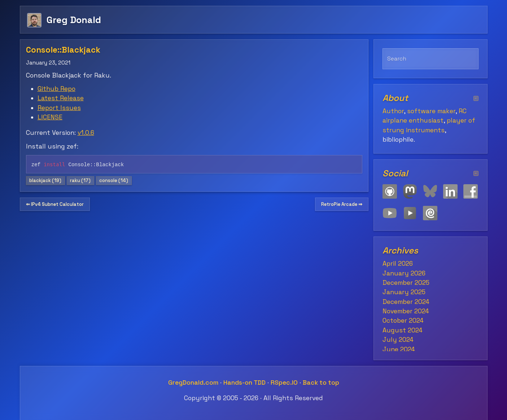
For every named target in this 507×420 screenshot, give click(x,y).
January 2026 (404, 273)
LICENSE (50, 117)
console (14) (114, 180)
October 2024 (403, 320)
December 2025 (406, 283)
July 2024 (398, 340)
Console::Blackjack (63, 50)
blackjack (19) (45, 180)
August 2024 (403, 330)
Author (393, 111)
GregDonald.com (193, 383)
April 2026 (398, 264)
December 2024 (406, 302)
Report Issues (59, 108)
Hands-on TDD (244, 383)
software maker (431, 111)
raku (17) (80, 180)
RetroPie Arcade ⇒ (342, 204)
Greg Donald (74, 20)
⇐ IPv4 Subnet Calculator (55, 204)
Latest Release (61, 98)
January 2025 (404, 292)
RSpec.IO (284, 383)
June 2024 (399, 349)
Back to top (321, 383)
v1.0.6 (86, 133)
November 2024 (406, 311)
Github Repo (56, 89)
